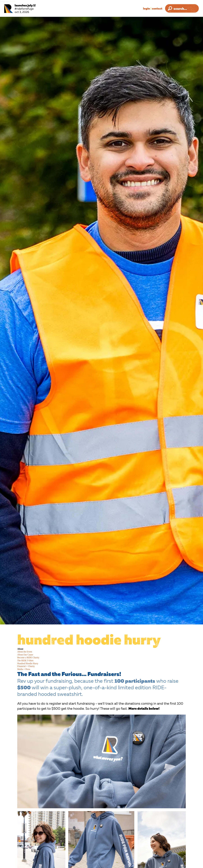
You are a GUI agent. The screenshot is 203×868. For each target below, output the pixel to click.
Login (146, 8)
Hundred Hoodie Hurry (28, 663)
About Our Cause (25, 655)
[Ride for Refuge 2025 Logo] (29, 9)
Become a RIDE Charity (28, 658)
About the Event (25, 652)
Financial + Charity (26, 666)
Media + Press (24, 669)
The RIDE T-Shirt (25, 660)
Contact (157, 8)
